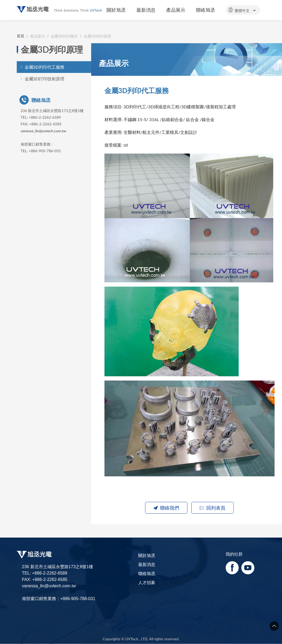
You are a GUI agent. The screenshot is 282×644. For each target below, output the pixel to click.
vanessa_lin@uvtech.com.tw (43, 131)
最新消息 (147, 564)
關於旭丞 (147, 555)
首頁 (20, 36)
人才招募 (147, 582)
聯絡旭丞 (147, 573)
